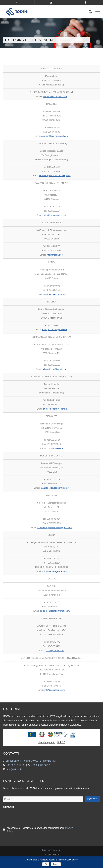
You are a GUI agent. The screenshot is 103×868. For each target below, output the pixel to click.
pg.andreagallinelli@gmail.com (55, 611)
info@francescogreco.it (55, 215)
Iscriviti (92, 799)
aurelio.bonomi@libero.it (55, 409)
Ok (46, 864)
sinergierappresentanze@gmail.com (55, 527)
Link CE (61, 742)
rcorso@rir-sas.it (55, 448)
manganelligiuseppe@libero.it (55, 488)
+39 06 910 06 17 (41, 765)
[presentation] (28, 817)
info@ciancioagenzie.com (55, 571)
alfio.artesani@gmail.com (55, 369)
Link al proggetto (46, 742)
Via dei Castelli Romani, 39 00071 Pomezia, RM (31, 761)
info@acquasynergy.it (55, 690)
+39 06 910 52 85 (15, 765)
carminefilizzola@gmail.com (55, 136)
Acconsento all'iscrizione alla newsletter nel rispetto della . (40, 830)
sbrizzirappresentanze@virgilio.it (55, 176)
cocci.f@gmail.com (55, 650)
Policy (56, 864)
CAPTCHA (9, 807)
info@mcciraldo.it (55, 255)
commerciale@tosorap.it (55, 294)
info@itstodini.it (15, 769)
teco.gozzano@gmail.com (55, 330)
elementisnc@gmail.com (55, 96)
